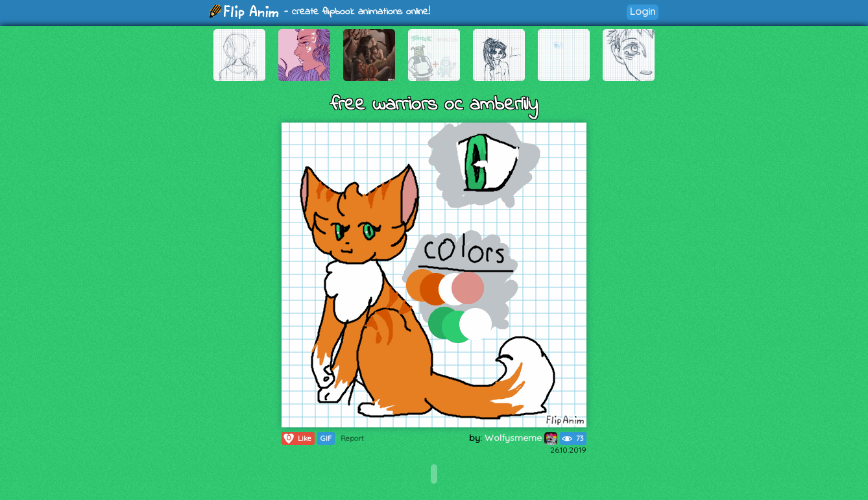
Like (297, 438)
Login (643, 11)
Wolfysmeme (521, 438)
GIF (326, 438)
